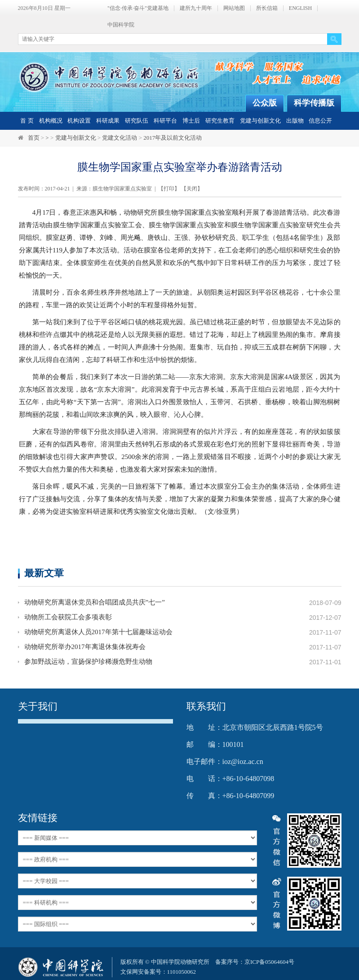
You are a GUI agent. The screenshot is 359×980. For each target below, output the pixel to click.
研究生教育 (220, 121)
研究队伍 (137, 121)
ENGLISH (300, 8)
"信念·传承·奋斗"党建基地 (138, 8)
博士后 (191, 121)
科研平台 (165, 121)
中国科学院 (121, 25)
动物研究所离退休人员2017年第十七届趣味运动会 (98, 632)
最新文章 (44, 573)
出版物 (295, 121)
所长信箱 (267, 8)
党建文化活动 (120, 138)
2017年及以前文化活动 (173, 138)
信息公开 (320, 121)
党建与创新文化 (260, 121)
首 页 (27, 121)
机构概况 (51, 121)
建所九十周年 (196, 8)
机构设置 (79, 121)
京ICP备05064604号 (269, 962)
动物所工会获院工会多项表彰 (68, 618)
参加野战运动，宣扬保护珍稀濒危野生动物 (88, 662)
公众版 (265, 103)
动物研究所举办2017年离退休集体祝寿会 (85, 647)
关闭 (192, 189)
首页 (34, 138)
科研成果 (108, 121)
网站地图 (234, 8)
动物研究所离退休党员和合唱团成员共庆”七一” (95, 603)
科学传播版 (314, 103)
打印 (169, 189)
